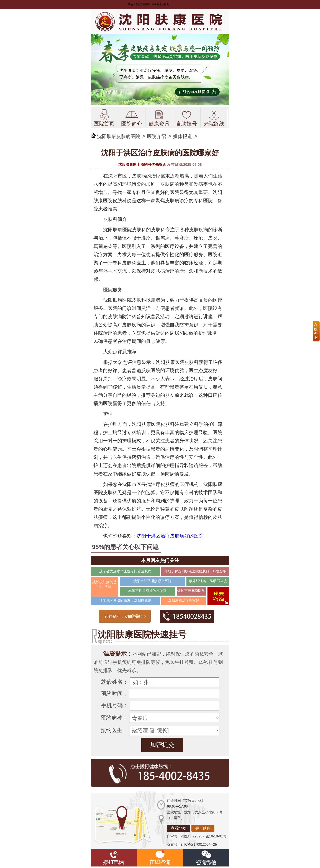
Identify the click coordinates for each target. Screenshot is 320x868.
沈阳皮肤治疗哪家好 (184, 600)
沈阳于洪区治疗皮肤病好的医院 (170, 536)
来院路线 (214, 118)
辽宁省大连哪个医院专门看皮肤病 (125, 571)
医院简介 (132, 118)
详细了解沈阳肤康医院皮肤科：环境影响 (195, 571)
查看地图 (178, 828)
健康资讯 (159, 118)
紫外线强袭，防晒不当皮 (208, 581)
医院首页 (104, 118)
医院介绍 (157, 136)
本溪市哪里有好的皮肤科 (147, 591)
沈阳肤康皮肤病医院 (119, 136)
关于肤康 (203, 828)
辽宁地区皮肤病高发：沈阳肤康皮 (125, 600)
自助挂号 (186, 118)
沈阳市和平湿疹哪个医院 (152, 581)
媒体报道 (183, 136)
